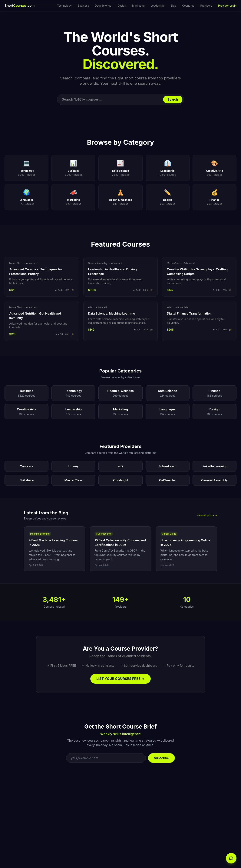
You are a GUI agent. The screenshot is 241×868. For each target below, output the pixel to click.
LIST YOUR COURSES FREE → (120, 679)
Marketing (138, 6)
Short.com (20, 6)
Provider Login (227, 6)
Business (83, 6)
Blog (173, 6)
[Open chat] (231, 858)
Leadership (158, 6)
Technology (64, 6)
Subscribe (161, 758)
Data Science (103, 6)
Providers (206, 6)
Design (122, 6)
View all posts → (207, 515)
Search (173, 99)
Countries (188, 6)
